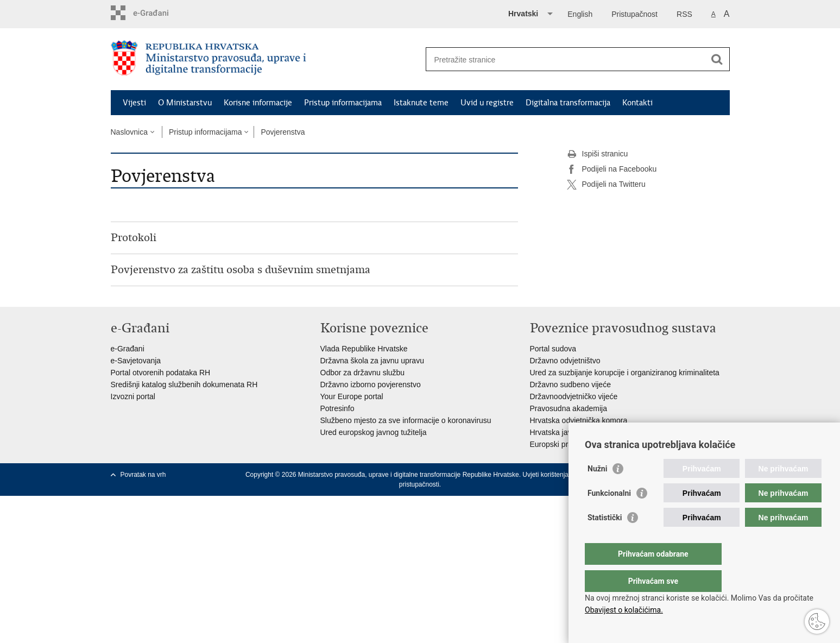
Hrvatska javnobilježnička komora (586, 432)
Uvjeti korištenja (545, 475)
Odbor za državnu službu (363, 373)
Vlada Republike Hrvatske (364, 349)
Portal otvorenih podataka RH (161, 373)
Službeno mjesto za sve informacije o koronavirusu (406, 420)
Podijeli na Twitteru (606, 185)
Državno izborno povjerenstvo (371, 384)
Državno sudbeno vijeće (570, 384)
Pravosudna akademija (569, 408)
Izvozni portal (133, 396)
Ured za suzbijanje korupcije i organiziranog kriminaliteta (625, 373)
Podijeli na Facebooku (612, 169)
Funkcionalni (609, 515)
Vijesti (134, 103)
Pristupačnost (634, 14)
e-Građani (128, 349)
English (580, 14)
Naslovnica (129, 132)
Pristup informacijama (343, 103)
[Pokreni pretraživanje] (717, 59)
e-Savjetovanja (136, 361)
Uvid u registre (487, 103)
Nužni (597, 490)
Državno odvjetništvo (565, 361)
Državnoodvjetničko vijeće (574, 396)
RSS (684, 14)
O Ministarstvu (185, 103)
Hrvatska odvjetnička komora (579, 420)
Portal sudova (553, 349)
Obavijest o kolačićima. (624, 610)
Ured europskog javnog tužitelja (374, 432)
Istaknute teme (421, 103)
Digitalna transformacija (568, 103)
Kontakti (637, 103)
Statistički (605, 539)
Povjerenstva (283, 132)
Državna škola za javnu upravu (372, 361)
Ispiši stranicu (598, 154)
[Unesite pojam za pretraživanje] (566, 59)
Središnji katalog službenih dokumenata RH (184, 384)
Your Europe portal (352, 396)
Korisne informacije (258, 103)
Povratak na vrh (143, 475)
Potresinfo (337, 408)
